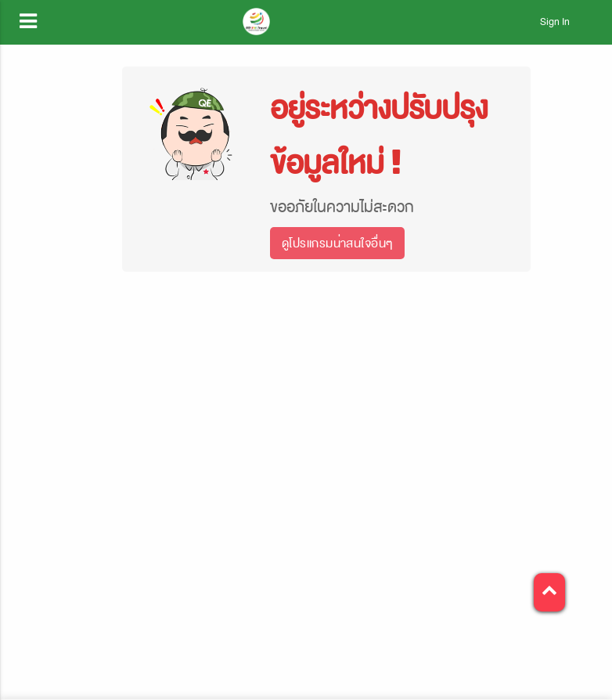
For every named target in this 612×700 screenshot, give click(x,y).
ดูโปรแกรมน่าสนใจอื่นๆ (337, 243)
